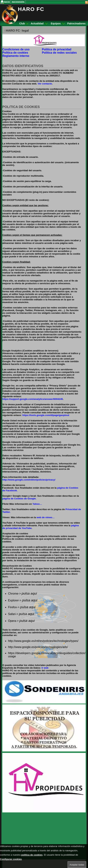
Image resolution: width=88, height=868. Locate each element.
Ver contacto (45, 84)
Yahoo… (37, 504)
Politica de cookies (15, 53)
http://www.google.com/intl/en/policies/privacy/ (29, 480)
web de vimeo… (46, 517)
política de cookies (32, 855)
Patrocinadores (76, 23)
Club (24, 23)
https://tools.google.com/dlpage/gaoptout (45, 415)
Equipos (58, 23)
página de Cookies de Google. (19, 499)
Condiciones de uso (16, 49)
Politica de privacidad (57, 49)
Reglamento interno (16, 56)
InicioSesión (18, 2)
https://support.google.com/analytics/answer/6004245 (33, 399)
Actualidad (39, 23)
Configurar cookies (11, 859)
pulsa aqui (29, 593)
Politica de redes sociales (59, 53)
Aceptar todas (77, 865)
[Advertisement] (25, 836)
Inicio (7, 2)
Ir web (45, 668)
